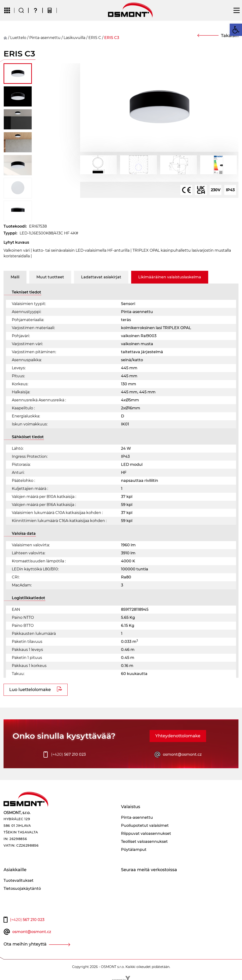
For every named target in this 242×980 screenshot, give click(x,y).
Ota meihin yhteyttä (25, 944)
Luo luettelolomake (30, 690)
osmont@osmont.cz (182, 754)
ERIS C (95, 38)
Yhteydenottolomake (178, 736)
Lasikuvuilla (74, 38)
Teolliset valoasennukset (144, 842)
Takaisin (230, 36)
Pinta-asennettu (45, 38)
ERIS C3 (112, 38)
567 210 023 (68, 755)
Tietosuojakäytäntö (22, 889)
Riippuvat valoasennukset (146, 834)
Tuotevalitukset (19, 880)
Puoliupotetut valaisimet (145, 825)
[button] (236, 30)
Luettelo (18, 38)
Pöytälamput (134, 850)
